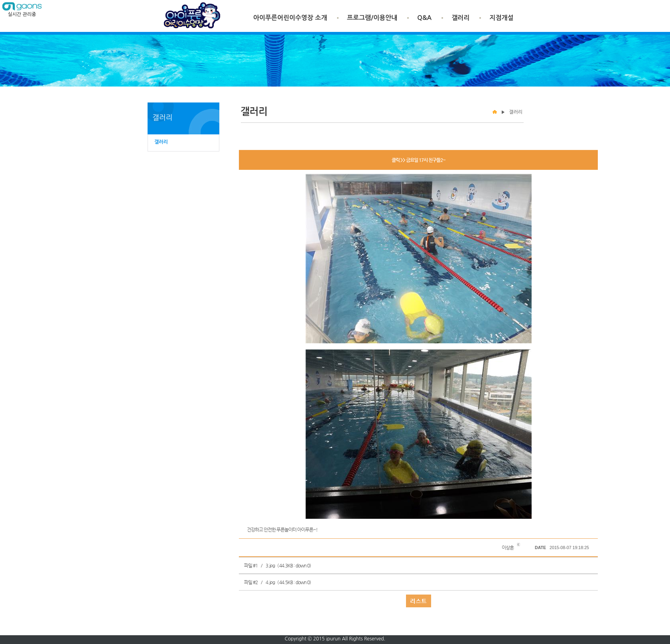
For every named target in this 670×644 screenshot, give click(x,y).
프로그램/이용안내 (372, 18)
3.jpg (270, 565)
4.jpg (270, 582)
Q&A (424, 18)
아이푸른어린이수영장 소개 (290, 18)
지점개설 (501, 18)
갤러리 (460, 18)
